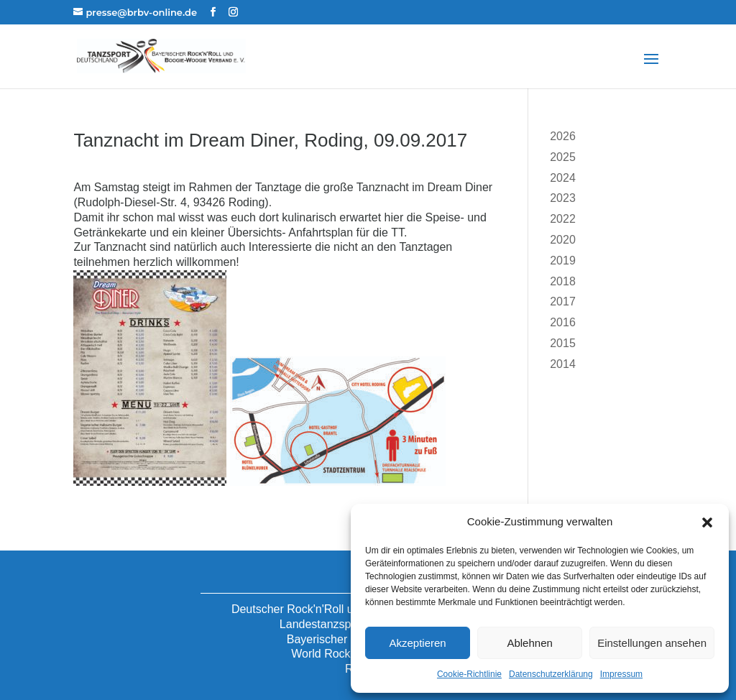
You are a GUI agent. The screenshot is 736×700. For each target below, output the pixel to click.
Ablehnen (529, 643)
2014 (563, 364)
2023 (563, 198)
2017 (563, 301)
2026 (563, 136)
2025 (563, 157)
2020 (563, 240)
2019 (563, 261)
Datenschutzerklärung (551, 674)
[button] (707, 522)
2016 (563, 322)
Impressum (621, 674)
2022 (563, 219)
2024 (563, 178)
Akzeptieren (417, 643)
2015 (563, 343)
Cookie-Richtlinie (469, 674)
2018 (563, 281)
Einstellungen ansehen (652, 643)
